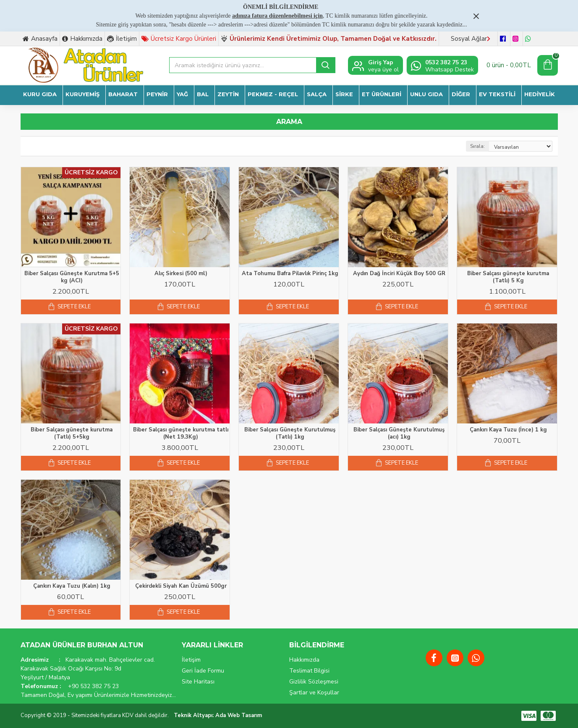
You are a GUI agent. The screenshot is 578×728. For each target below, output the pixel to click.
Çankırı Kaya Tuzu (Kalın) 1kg (72, 586)
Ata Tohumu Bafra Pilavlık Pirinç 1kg (290, 274)
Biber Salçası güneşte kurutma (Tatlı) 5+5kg (72, 434)
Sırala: (477, 146)
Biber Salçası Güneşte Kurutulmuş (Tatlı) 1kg (290, 434)
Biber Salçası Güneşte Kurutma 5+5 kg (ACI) (72, 277)
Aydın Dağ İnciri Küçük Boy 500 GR (399, 274)
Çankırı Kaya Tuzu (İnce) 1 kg (508, 430)
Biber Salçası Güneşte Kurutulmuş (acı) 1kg (399, 434)
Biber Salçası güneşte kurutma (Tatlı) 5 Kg (508, 277)
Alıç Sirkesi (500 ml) (181, 274)
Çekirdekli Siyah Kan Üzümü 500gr (181, 586)
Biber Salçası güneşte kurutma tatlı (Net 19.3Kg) (181, 434)
